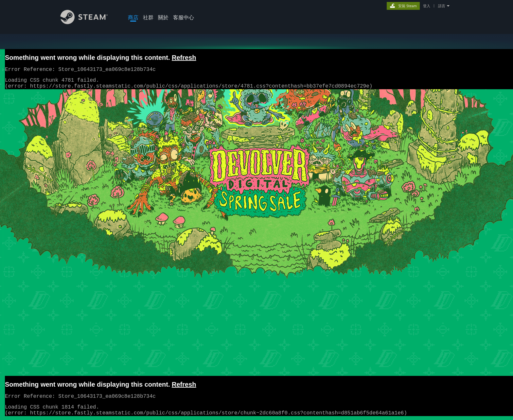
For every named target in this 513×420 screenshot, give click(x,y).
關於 (163, 17)
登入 (427, 6)
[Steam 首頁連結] (89, 22)
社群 (148, 17)
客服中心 (184, 17)
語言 (442, 6)
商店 (133, 17)
